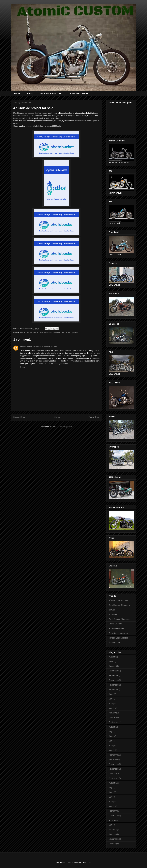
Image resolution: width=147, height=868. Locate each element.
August (112, 657)
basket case (38, 332)
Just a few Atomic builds (51, 93)
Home (17, 93)
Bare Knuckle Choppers (119, 605)
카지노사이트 (41, 363)
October (112, 717)
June (111, 661)
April (111, 703)
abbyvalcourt (26, 347)
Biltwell (112, 610)
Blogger (87, 862)
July (110, 732)
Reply (23, 367)
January (112, 666)
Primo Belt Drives (116, 628)
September (113, 675)
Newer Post (19, 417)
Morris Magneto (116, 624)
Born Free (113, 614)
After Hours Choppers (118, 600)
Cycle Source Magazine (119, 619)
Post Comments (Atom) (62, 427)
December (113, 680)
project (75, 332)
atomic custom (26, 332)
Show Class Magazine (118, 633)
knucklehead (66, 332)
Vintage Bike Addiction (118, 638)
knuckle (57, 332)
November (113, 671)
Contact (30, 93)
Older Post (94, 417)
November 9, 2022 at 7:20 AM (45, 347)
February (113, 755)
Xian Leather (114, 643)
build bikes (48, 332)
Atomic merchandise (79, 93)
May (110, 699)
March (111, 708)
